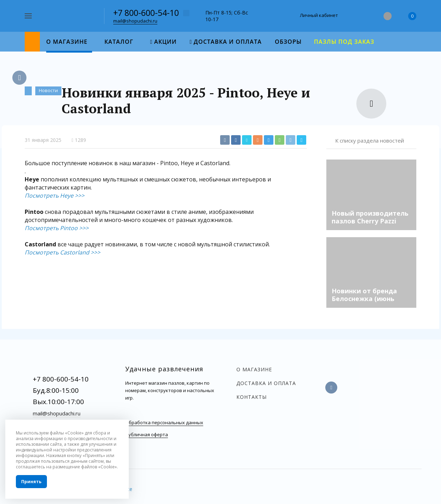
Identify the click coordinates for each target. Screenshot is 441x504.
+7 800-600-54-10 (146, 13)
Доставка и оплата (266, 383)
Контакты (252, 397)
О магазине (254, 369)
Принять (31, 482)
